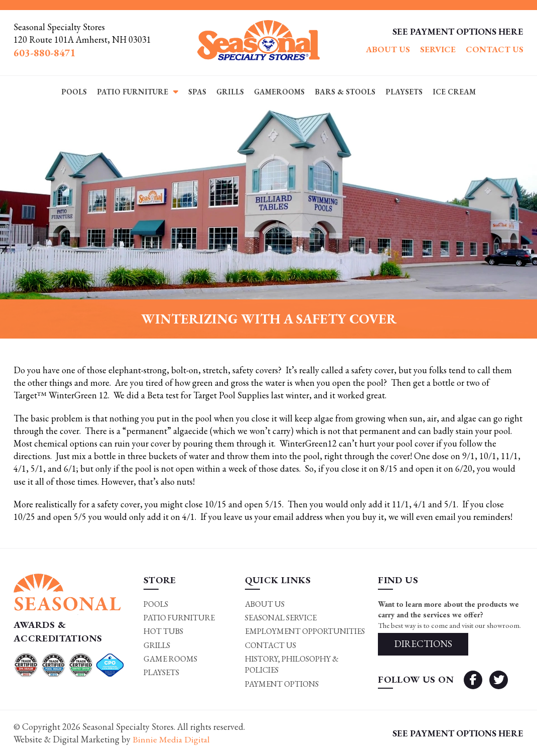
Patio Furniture (132, 92)
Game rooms (170, 659)
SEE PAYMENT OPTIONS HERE (458, 31)
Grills (230, 92)
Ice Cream (454, 92)
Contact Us (495, 49)
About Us (388, 49)
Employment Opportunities (305, 631)
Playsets (404, 92)
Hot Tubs (163, 631)
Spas (197, 92)
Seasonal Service (281, 618)
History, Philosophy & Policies (292, 664)
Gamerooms (279, 92)
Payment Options (282, 684)
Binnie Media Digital (172, 740)
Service (438, 49)
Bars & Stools (345, 92)
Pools (74, 92)
